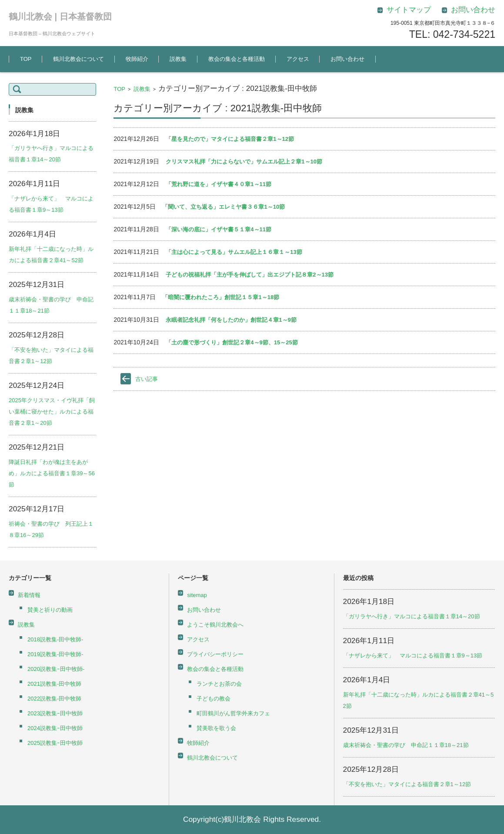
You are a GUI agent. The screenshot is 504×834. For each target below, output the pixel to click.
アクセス (298, 59)
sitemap (197, 595)
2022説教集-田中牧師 (54, 699)
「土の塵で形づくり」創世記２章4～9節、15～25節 (232, 342)
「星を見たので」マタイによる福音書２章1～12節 (230, 139)
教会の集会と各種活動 (237, 59)
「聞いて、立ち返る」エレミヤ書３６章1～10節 (224, 207)
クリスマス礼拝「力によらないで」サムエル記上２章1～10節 (244, 162)
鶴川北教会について (78, 59)
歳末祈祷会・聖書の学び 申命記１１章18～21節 (406, 745)
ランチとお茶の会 (219, 684)
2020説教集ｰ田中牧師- (56, 669)
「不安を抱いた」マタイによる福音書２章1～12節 (407, 784)
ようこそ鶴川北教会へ (215, 625)
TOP (26, 59)
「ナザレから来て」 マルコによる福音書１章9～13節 (413, 656)
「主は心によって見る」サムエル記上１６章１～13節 (234, 252)
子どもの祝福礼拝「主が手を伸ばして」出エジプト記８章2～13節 (250, 275)
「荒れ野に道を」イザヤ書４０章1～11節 (219, 184)
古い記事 (147, 379)
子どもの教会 (214, 699)
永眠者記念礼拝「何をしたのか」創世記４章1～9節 (231, 320)
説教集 (178, 59)
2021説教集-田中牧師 (54, 684)
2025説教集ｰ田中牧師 (55, 743)
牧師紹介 (137, 59)
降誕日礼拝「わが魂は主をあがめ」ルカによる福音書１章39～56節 (52, 473)
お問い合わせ (347, 59)
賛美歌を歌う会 (216, 728)
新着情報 (29, 595)
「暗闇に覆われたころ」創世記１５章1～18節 (221, 297)
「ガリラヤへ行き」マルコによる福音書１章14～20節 (412, 616)
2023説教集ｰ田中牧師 (55, 713)
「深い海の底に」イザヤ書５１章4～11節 (219, 229)
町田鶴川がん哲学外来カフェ (233, 713)
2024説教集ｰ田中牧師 (55, 728)
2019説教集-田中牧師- (55, 654)
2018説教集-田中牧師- (55, 639)
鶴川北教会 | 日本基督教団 (60, 17)
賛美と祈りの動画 (50, 610)
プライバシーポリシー (215, 654)
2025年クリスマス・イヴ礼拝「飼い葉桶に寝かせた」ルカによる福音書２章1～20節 (52, 412)
